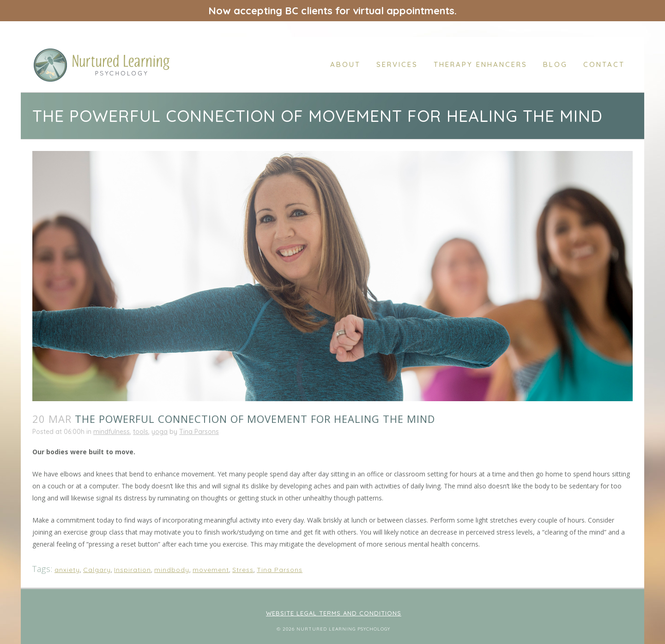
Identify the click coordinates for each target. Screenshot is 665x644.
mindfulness (112, 432)
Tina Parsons (199, 432)
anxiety (67, 570)
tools (141, 432)
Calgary (97, 570)
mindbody (172, 570)
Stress (243, 570)
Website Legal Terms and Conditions (334, 613)
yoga (160, 432)
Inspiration (133, 570)
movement (211, 570)
